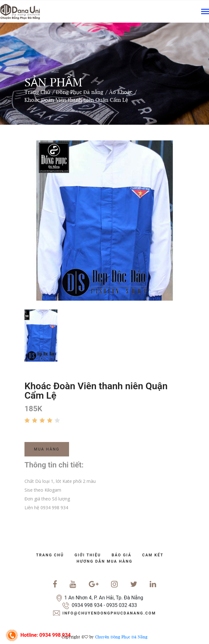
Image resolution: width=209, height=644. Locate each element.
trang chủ (50, 555)
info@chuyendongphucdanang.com (109, 613)
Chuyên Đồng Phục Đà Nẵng (121, 637)
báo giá (122, 555)
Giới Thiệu (88, 555)
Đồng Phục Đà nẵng (80, 92)
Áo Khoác (121, 92)
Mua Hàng (47, 449)
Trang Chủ (37, 92)
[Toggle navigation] (205, 12)
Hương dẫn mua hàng (104, 561)
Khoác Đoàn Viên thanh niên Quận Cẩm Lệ (76, 100)
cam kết (153, 555)
